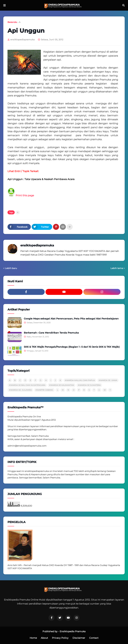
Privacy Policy (60, 638)
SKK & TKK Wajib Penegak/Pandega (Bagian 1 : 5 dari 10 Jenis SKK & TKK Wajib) (72, 347)
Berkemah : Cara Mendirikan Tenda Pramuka (51, 333)
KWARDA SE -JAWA (108, 380)
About (44, 638)
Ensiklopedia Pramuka (73, 631)
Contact (94, 638)
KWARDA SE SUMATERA (89, 385)
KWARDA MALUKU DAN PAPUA (80, 380)
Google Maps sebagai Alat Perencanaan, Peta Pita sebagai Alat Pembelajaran (71, 319)
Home (33, 638)
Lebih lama (117, 268)
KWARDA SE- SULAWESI (20, 390)
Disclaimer (79, 638)
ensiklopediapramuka (37, 245)
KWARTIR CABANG (44, 390)
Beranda (12, 22)
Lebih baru (11, 268)
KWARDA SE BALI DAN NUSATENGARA (27, 385)
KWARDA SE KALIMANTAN (62, 385)
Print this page (21, 195)
